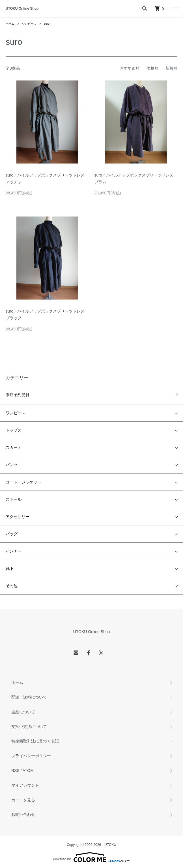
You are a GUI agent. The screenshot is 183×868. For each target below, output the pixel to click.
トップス (14, 430)
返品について (23, 712)
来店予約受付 (18, 395)
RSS (15, 771)
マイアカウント (25, 785)
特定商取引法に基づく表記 (35, 741)
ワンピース (29, 24)
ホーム (10, 24)
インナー (14, 551)
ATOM (28, 771)
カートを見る (23, 800)
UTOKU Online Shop (22, 9)
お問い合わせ (23, 814)
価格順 (152, 68)
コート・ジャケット (23, 482)
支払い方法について (29, 727)
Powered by (91, 857)
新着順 (171, 68)
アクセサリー (18, 517)
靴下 (10, 568)
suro (47, 24)
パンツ (12, 465)
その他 (12, 586)
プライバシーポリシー (31, 756)
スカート (14, 447)
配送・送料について (29, 697)
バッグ (12, 534)
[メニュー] (175, 9)
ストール (14, 499)
